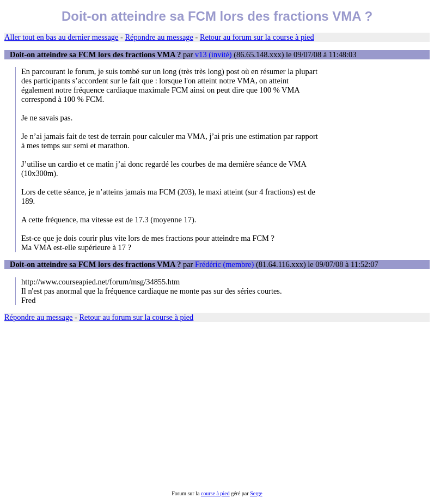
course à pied (215, 493)
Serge (256, 493)
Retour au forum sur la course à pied (257, 37)
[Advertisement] (217, 406)
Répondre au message (159, 37)
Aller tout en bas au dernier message (61, 37)
